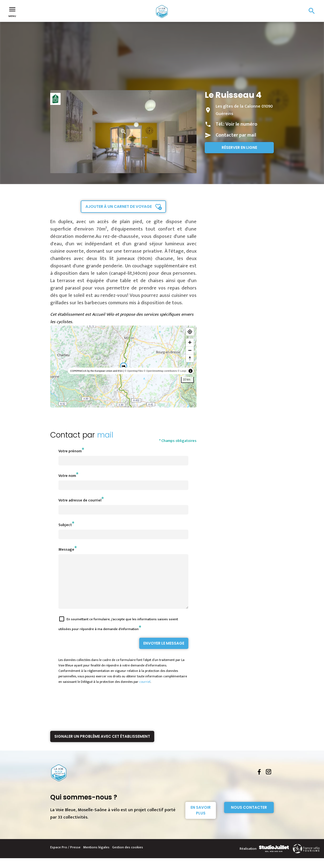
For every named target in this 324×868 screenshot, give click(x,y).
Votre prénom (70, 451)
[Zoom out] (190, 350)
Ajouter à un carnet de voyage (119, 206)
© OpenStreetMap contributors (160, 371)
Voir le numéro (241, 124)
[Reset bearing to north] (190, 358)
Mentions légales (96, 857)
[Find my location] (190, 332)
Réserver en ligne (239, 147)
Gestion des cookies (128, 857)
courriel (145, 692)
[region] (124, 367)
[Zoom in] (190, 342)
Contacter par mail (236, 135)
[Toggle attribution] (191, 371)
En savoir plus (201, 820)
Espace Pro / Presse (65, 857)
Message (66, 549)
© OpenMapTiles (134, 371)
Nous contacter (249, 817)
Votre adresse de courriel (80, 500)
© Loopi (182, 371)
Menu (12, 11)
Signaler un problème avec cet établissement (102, 746)
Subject (65, 525)
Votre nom (67, 476)
